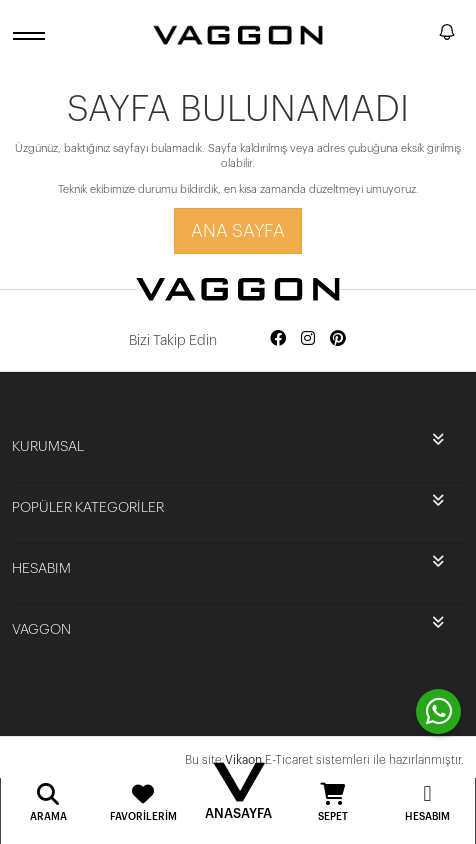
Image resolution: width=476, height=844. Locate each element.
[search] (420, 35)
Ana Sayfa (238, 231)
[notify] (447, 35)
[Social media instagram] (308, 339)
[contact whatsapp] (438, 711)
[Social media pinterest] (338, 339)
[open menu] (32, 35)
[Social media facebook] (278, 339)
